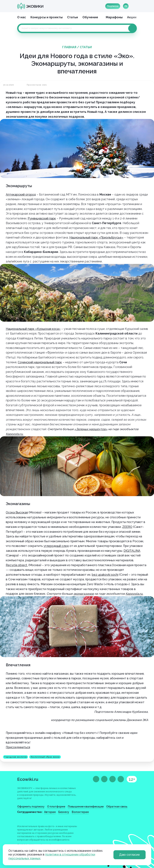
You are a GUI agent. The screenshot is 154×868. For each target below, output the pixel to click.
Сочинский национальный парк (40, 362)
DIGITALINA (132, 551)
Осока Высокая (17, 512)
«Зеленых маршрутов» (91, 429)
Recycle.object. (17, 565)
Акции (132, 17)
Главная (69, 47)
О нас (22, 17)
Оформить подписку (31, 807)
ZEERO (127, 527)
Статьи (73, 17)
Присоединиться (18, 747)
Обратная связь (117, 807)
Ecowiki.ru (28, 779)
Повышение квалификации (86, 807)
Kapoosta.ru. (15, 434)
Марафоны (114, 17)
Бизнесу (64, 812)
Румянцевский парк (42, 218)
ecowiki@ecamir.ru (59, 840)
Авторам (50, 812)
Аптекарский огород (21, 195)
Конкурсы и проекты (47, 17)
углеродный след (56, 546)
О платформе (56, 807)
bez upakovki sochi (105, 575)
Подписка (113, 6)
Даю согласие (130, 855)
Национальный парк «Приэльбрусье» (96, 237)
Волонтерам (80, 812)
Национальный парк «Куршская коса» (33, 329)
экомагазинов (84, 594)
